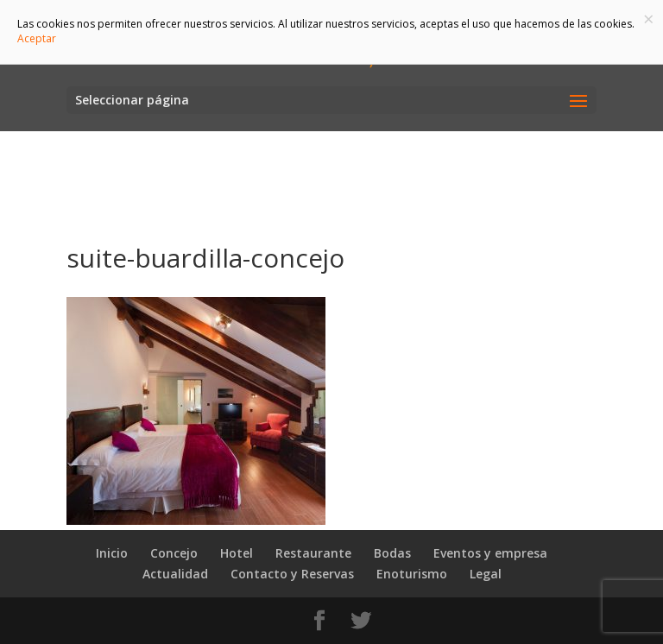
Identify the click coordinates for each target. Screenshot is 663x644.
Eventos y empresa (490, 553)
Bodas (392, 553)
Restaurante (313, 553)
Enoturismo (412, 574)
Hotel (237, 553)
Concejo (174, 553)
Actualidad (175, 574)
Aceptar (37, 38)
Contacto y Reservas (292, 574)
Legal (486, 574)
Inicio (112, 553)
